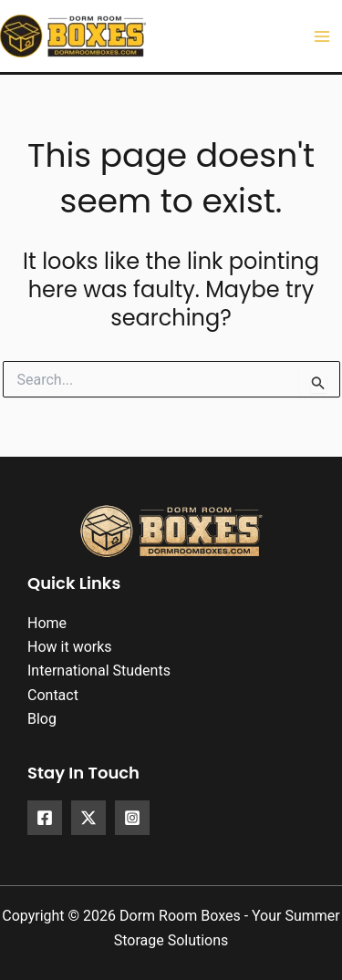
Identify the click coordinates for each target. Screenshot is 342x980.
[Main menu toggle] (322, 36)
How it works (70, 647)
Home (47, 623)
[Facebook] (45, 818)
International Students (99, 671)
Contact (53, 695)
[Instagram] (132, 818)
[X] (88, 818)
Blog (42, 719)
